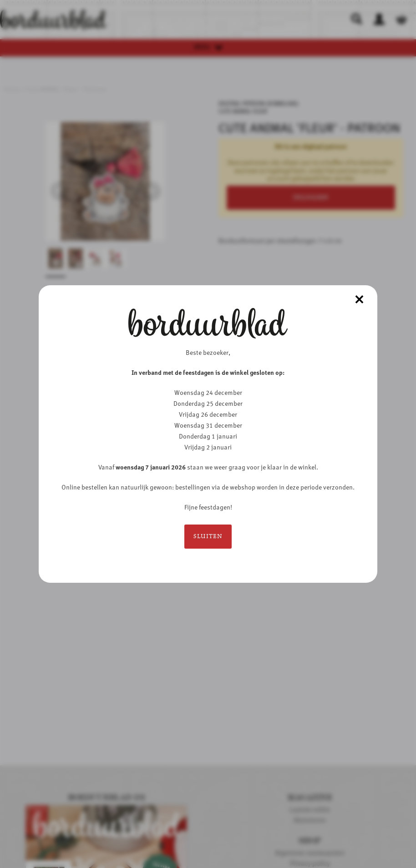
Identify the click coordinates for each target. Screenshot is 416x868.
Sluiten (208, 537)
